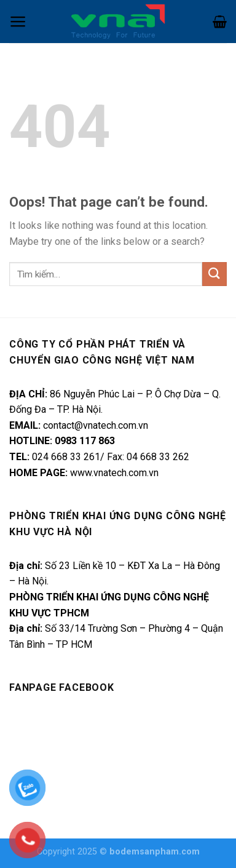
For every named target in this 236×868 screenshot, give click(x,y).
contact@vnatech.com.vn (96, 425)
